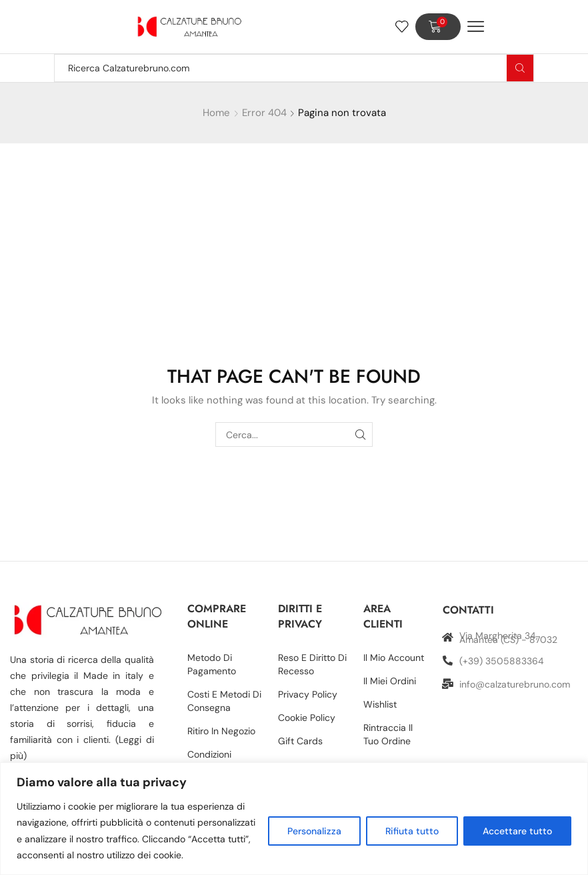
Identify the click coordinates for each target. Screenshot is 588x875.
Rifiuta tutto (412, 831)
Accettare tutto (517, 831)
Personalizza (314, 831)
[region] (294, 819)
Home (216, 113)
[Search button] (520, 68)
